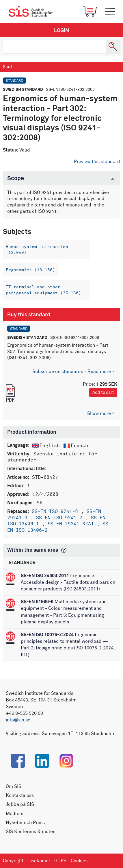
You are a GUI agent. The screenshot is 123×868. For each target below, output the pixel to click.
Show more (99, 413)
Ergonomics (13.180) (30, 270)
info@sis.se (18, 720)
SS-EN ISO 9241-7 (61, 518)
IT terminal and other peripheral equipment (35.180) (43, 290)
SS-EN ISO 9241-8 (56, 511)
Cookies (79, 861)
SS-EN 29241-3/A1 (72, 524)
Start (8, 67)
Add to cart (103, 393)
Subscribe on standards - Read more (72, 372)
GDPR (60, 861)
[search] (54, 47)
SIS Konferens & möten (31, 832)
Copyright (13, 861)
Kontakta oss (20, 795)
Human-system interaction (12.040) (37, 250)
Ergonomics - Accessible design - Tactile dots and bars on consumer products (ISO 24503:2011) (68, 582)
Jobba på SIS (20, 804)
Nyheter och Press (25, 823)
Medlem (15, 814)
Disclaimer (39, 861)
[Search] (113, 47)
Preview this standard (97, 162)
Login (61, 31)
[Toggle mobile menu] (110, 12)
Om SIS (14, 786)
